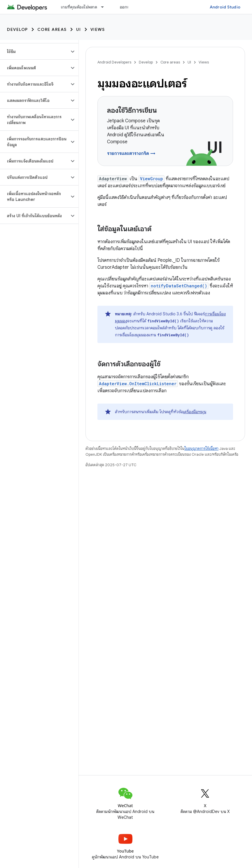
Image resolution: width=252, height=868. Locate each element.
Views (98, 29)
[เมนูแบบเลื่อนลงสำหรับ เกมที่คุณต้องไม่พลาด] (105, 7)
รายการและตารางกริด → (131, 153)
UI (79, 29)
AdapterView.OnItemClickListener (138, 384)
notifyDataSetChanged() (179, 286)
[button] (35, 52)
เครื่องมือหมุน (195, 412)
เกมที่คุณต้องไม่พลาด (79, 7)
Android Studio (225, 7)
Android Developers (114, 62)
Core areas (52, 29)
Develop (17, 29)
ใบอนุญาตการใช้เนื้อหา (201, 449)
